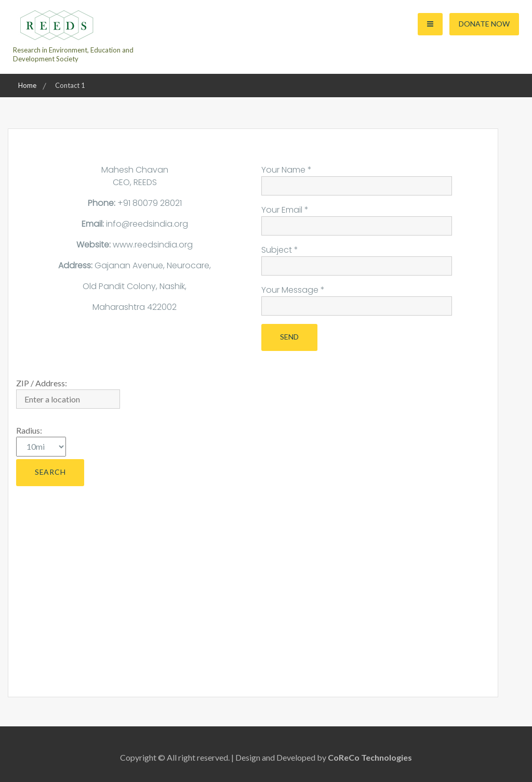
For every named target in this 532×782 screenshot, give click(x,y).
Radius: (29, 430)
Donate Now (484, 24)
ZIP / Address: (42, 383)
